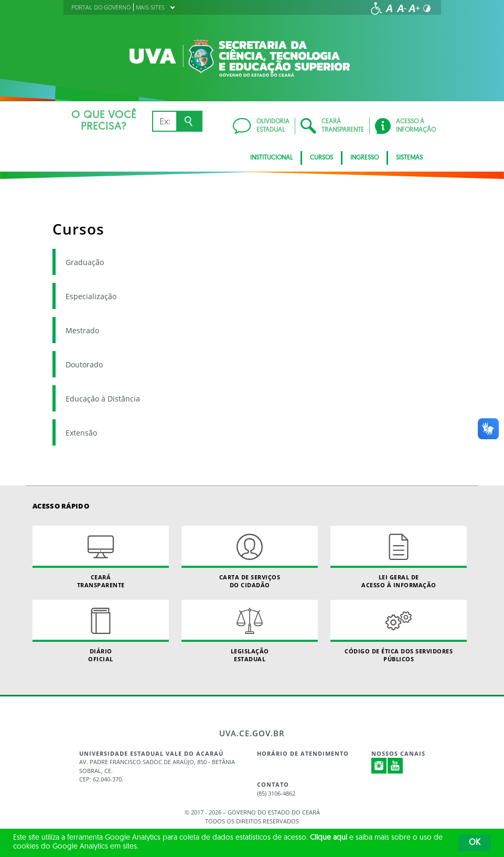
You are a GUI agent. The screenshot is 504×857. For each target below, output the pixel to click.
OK (475, 843)
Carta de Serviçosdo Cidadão (250, 557)
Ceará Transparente (101, 557)
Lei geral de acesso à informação (399, 557)
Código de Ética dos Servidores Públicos (399, 631)
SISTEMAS (409, 158)
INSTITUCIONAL (271, 158)
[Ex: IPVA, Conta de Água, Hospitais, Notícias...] (164, 121)
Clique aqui (329, 838)
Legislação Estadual (250, 631)
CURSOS (321, 158)
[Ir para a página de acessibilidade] (377, 8)
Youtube (395, 766)
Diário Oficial (101, 631)
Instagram (379, 766)
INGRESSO (364, 158)
